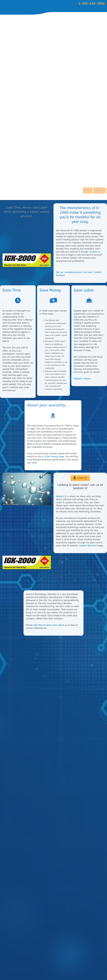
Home (99, 190)
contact (30, 964)
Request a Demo (82, 379)
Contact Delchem (88, 546)
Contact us (95, 252)
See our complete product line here (74, 272)
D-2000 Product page (53, 457)
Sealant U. (61, 496)
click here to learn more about (49, 961)
